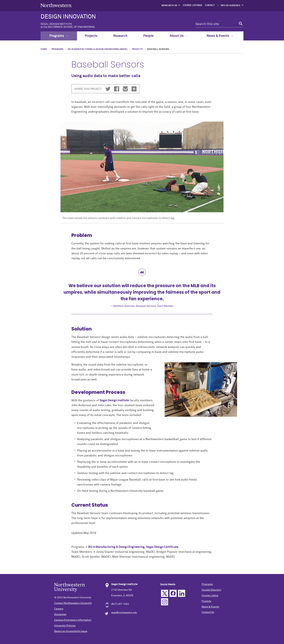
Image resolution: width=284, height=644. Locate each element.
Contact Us (208, 612)
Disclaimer (60, 614)
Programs (59, 36)
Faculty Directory (211, 590)
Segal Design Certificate (162, 547)
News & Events (220, 36)
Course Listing (210, 596)
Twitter (165, 593)
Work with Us (169, 6)
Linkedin (182, 593)
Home (44, 49)
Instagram (165, 602)
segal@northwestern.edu (124, 613)
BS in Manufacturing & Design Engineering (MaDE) (98, 49)
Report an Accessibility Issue (71, 631)
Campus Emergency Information (73, 620)
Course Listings (193, 5)
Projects (91, 36)
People (148, 36)
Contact (210, 5)
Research (120, 36)
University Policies (65, 626)
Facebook (173, 593)
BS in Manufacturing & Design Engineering (116, 547)
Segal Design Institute (114, 400)
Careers (59, 609)
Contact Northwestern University (73, 603)
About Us (179, 36)
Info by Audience (231, 6)
